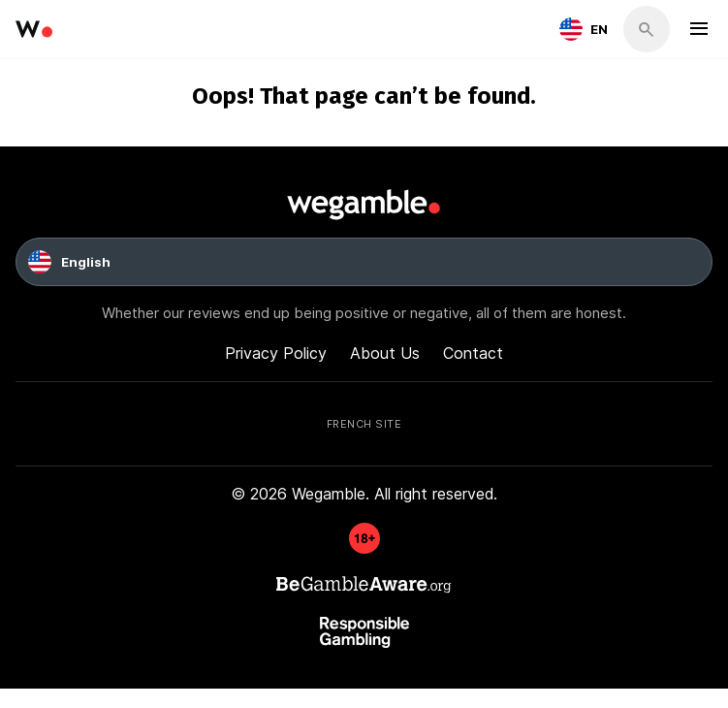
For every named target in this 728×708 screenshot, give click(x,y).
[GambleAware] (364, 548)
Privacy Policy (276, 352)
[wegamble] (34, 29)
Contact (473, 352)
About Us (385, 352)
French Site (364, 423)
